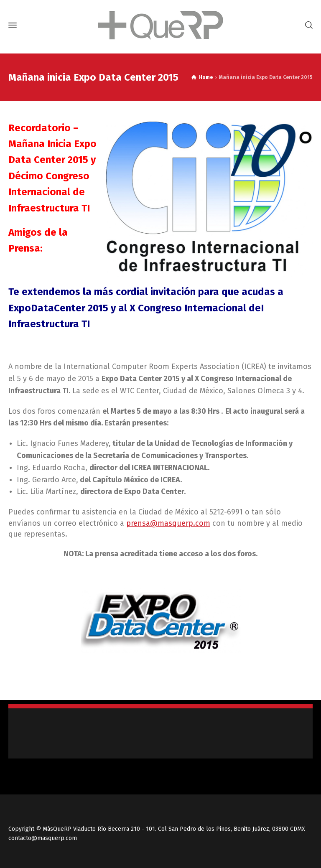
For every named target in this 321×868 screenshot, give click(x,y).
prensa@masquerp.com (168, 523)
